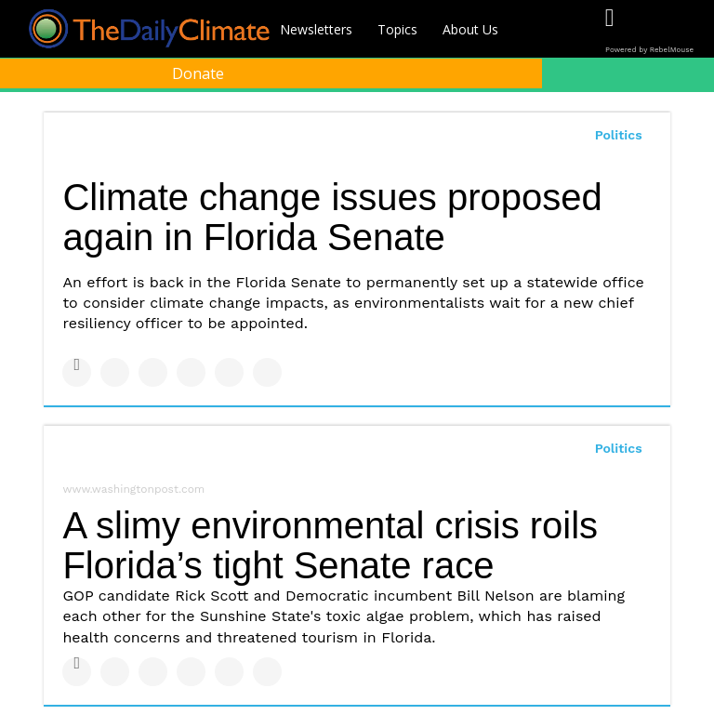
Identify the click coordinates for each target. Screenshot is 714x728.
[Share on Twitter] (115, 372)
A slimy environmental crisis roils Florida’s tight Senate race (330, 545)
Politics (619, 135)
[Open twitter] (648, 30)
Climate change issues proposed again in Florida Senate (332, 217)
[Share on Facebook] (77, 372)
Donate (198, 73)
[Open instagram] (686, 30)
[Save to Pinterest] (229, 372)
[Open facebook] (609, 30)
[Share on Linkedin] (153, 372)
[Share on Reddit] (267, 372)
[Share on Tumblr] (191, 372)
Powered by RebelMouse (649, 50)
